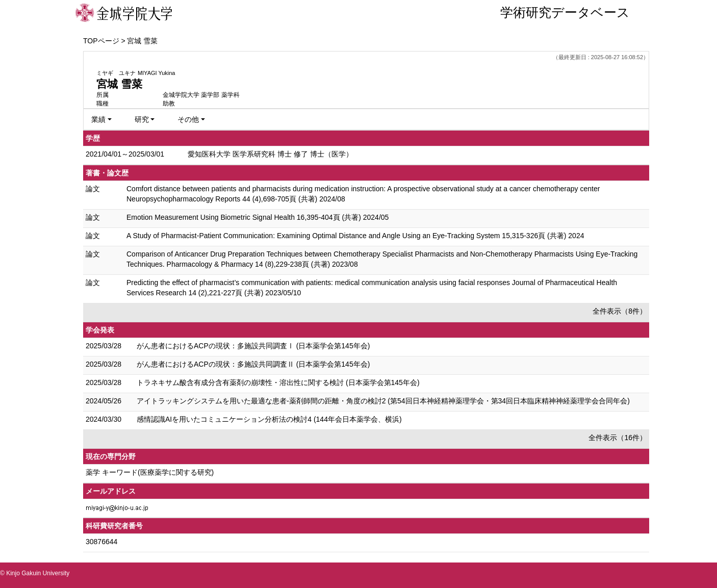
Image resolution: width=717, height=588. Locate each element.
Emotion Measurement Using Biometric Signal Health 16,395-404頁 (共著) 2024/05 (258, 217)
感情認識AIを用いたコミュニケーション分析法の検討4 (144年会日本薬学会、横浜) (269, 419)
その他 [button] (188, 119)
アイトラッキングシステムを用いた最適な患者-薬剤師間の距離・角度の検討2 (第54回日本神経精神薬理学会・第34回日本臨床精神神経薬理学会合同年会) (383, 401)
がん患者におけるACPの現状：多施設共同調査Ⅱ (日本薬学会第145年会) (253, 364)
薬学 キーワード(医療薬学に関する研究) (150, 472)
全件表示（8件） (620, 311)
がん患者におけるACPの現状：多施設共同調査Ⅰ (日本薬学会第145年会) (253, 346)
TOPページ (101, 41)
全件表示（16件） (618, 438)
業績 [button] (98, 119)
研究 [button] (142, 119)
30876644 (101, 542)
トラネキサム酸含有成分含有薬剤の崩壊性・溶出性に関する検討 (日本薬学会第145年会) (278, 382)
